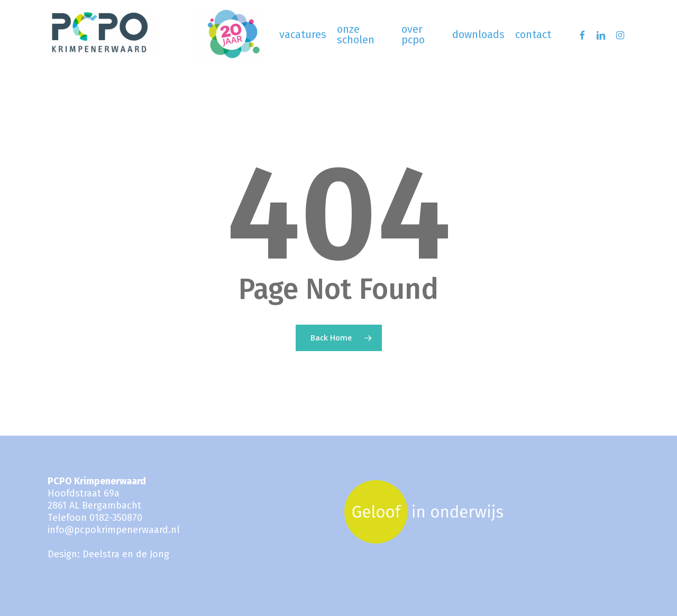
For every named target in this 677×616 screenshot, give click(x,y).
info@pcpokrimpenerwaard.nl (114, 530)
